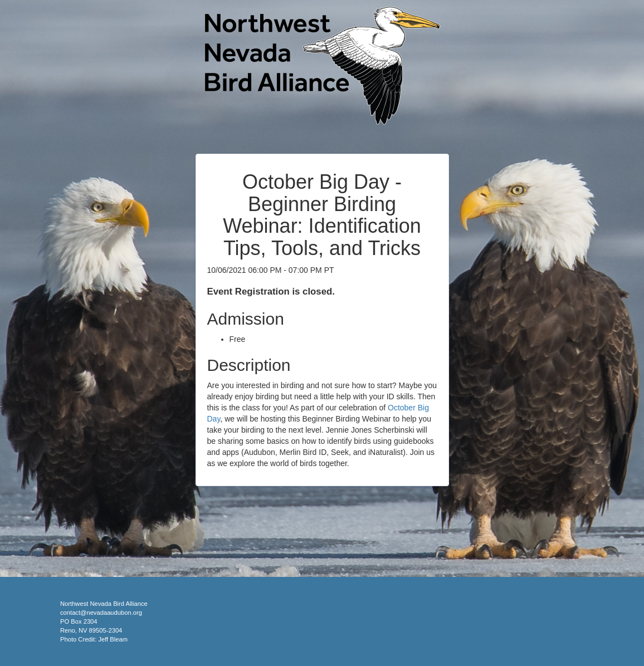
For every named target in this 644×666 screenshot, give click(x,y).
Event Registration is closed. (271, 292)
